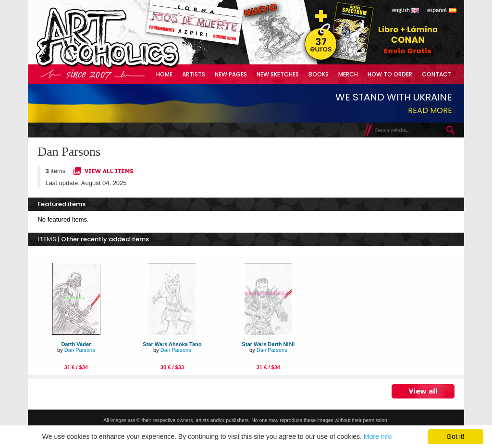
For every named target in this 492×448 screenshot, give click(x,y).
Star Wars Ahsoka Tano (172, 344)
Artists (194, 74)
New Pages (231, 74)
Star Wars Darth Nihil (268, 344)
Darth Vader (76, 344)
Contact (437, 74)
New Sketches (278, 74)
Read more (430, 110)
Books (319, 74)
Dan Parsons (80, 350)
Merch (348, 74)
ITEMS (47, 239)
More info (378, 436)
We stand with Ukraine (394, 97)
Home (164, 74)
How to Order (390, 74)
